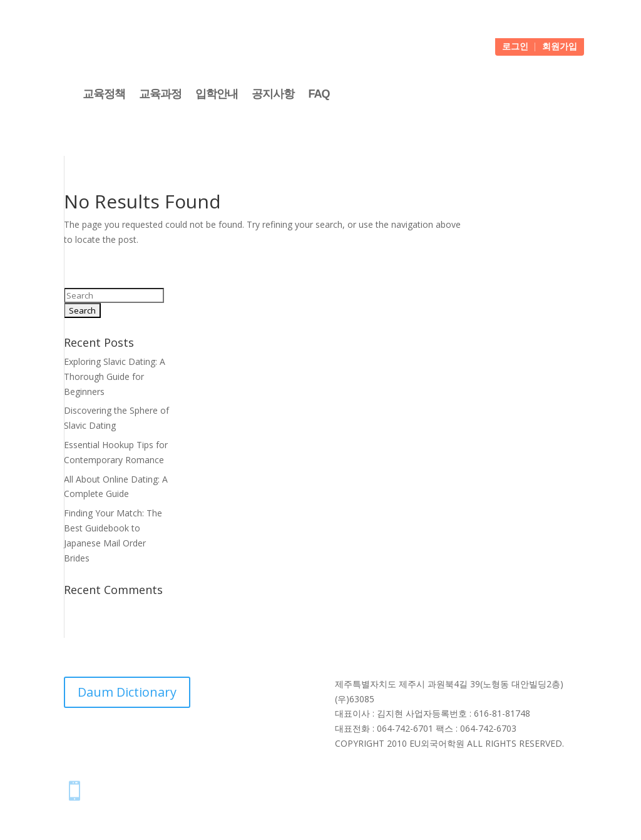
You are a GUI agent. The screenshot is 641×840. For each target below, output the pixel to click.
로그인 (515, 47)
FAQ (319, 94)
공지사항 (273, 94)
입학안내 (217, 94)
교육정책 (104, 94)
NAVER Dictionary (185, 737)
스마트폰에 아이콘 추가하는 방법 (177, 787)
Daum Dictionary (127, 692)
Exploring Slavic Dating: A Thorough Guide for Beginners (115, 376)
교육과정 (160, 94)
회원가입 (560, 47)
